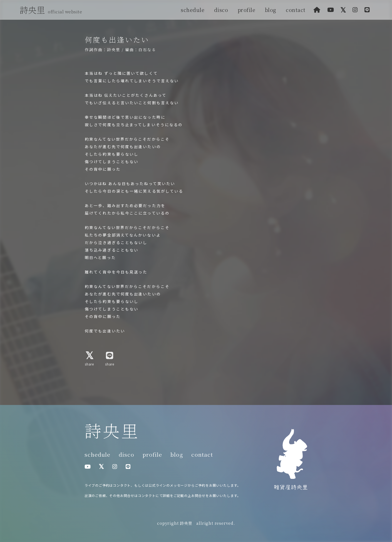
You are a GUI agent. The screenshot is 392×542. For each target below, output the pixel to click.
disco (221, 10)
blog (271, 10)
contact (296, 10)
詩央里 (52, 10)
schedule (193, 10)
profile (247, 10)
